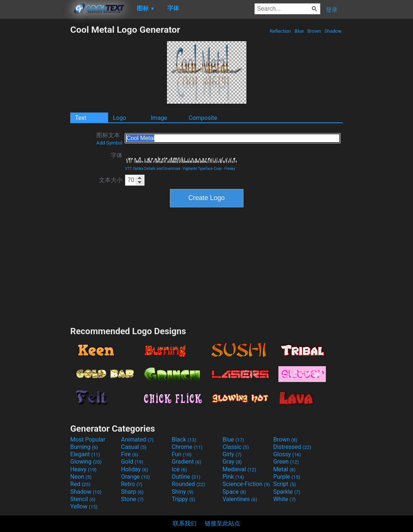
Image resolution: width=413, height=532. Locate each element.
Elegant (85, 454)
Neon (81, 477)
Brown (314, 31)
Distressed (292, 447)
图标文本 (109, 139)
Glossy (287, 454)
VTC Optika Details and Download (152, 169)
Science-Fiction (246, 484)
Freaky (230, 169)
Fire (130, 454)
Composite (203, 118)
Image (159, 118)
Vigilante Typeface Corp (202, 169)
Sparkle (287, 492)
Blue (299, 31)
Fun (182, 454)
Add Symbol (109, 143)
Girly (232, 454)
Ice (179, 469)
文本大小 (111, 180)
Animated (137, 440)
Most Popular (88, 440)
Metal (284, 469)
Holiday (135, 469)
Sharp (132, 492)
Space (234, 492)
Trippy (184, 499)
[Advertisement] (35, 135)
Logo (120, 118)
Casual (134, 447)
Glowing (86, 462)
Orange (136, 477)
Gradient (186, 462)
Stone (132, 499)
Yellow (84, 506)
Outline (186, 477)
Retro (132, 484)
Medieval (239, 469)
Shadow (333, 31)
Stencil (83, 499)
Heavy (83, 469)
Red (80, 484)
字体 (117, 155)
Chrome (187, 447)
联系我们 (185, 523)
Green (286, 462)
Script (285, 484)
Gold (132, 462)
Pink (233, 477)
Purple (287, 477)
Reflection (280, 31)
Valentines (240, 499)
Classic (236, 447)
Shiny (183, 492)
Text (81, 118)
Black (184, 440)
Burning (84, 447)
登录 (332, 10)
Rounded (188, 484)
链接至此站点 (222, 523)
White (284, 499)
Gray (232, 462)
